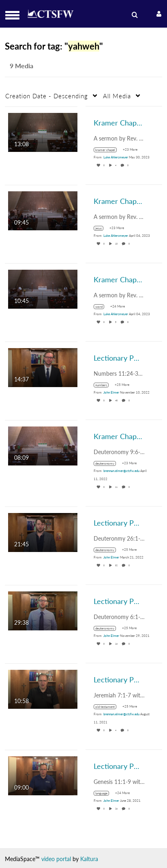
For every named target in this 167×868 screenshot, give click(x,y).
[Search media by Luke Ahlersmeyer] (116, 157)
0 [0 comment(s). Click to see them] (128, 165)
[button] (15, 15)
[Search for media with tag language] (104, 793)
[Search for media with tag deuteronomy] (108, 463)
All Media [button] (117, 96)
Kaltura (89, 859)
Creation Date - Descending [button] (47, 96)
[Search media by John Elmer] (111, 392)
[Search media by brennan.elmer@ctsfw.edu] (121, 471)
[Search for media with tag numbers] (104, 385)
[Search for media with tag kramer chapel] (108, 150)
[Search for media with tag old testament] (108, 707)
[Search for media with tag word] (102, 307)
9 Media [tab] (21, 66)
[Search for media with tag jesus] (102, 228)
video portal (56, 859)
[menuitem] (134, 15)
